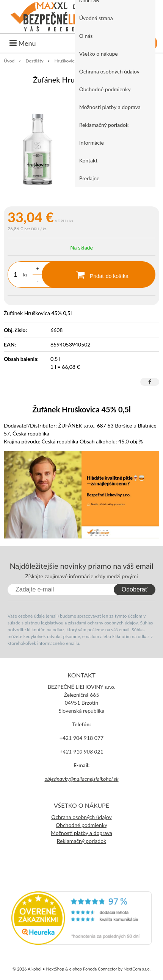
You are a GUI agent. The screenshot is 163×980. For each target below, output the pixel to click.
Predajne (89, 178)
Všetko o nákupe (99, 54)
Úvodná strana (96, 18)
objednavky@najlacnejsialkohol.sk (81, 779)
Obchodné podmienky (105, 89)
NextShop (55, 969)
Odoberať (135, 589)
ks (25, 275)
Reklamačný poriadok (104, 125)
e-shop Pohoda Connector (93, 969)
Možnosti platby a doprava (110, 107)
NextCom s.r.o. (137, 969)
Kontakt (89, 160)
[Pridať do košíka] (99, 275)
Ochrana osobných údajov (109, 71)
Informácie (92, 143)
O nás (86, 36)
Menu (23, 43)
